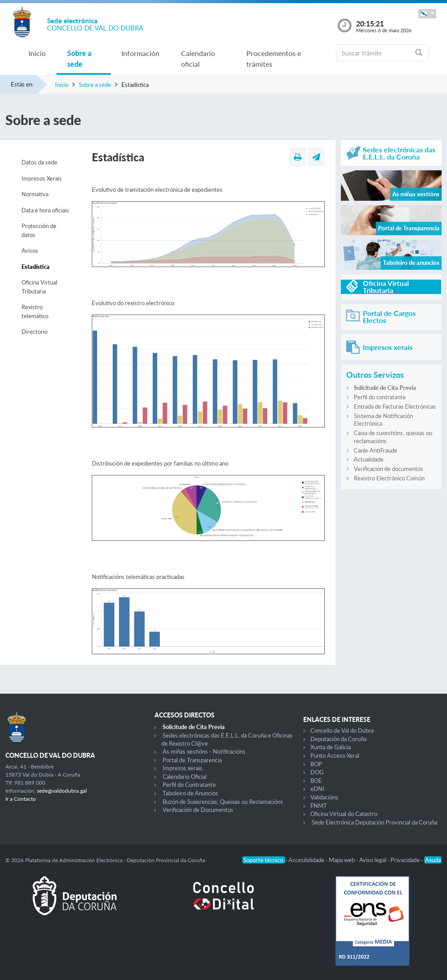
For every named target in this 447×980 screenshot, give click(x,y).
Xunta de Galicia (331, 747)
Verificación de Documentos (198, 810)
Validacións (324, 797)
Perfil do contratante (380, 397)
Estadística (36, 267)
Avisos (30, 250)
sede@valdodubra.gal (62, 791)
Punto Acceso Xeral (335, 756)
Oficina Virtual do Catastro (344, 814)
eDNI (317, 789)
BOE (316, 781)
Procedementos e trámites (274, 58)
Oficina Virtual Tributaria (39, 287)
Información (140, 53)
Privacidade (406, 860)
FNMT (319, 806)
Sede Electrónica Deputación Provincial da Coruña (374, 822)
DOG (317, 772)
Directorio (34, 332)
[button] (427, 14)
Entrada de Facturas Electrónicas (395, 406)
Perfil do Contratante (189, 785)
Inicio (37, 53)
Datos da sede (39, 162)
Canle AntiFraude (376, 450)
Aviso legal (373, 860)
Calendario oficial (198, 58)
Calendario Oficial (185, 777)
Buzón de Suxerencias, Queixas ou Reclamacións (223, 802)
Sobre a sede (79, 58)
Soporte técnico (264, 860)
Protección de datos (39, 230)
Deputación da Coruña (338, 739)
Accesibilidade (307, 860)
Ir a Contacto (21, 799)
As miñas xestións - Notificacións (204, 751)
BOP (316, 764)
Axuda (433, 860)
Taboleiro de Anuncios (190, 793)
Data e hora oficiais (45, 210)
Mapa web (342, 860)
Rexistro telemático (35, 311)
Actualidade (369, 459)
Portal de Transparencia (192, 760)
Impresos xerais (183, 768)
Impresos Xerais (42, 178)
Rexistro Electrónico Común (389, 478)
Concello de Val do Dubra (342, 730)
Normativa (35, 194)
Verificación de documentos (389, 469)
